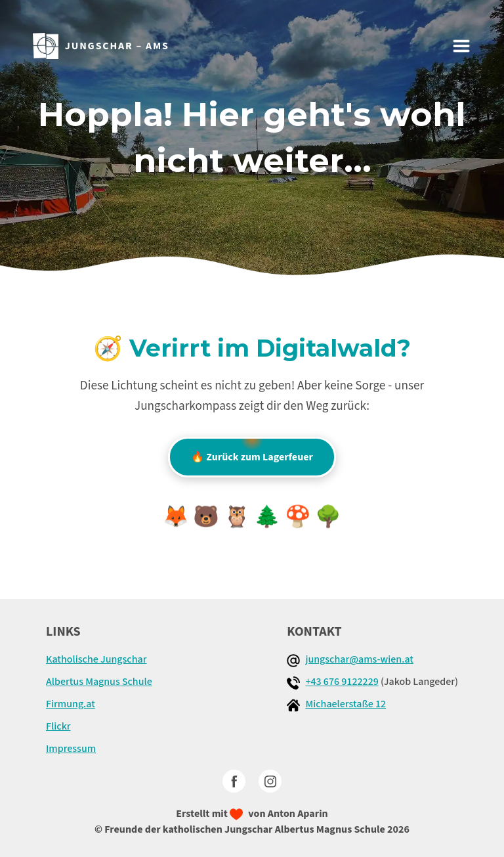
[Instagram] (270, 781)
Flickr (58, 726)
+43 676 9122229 (342, 682)
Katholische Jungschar (96, 659)
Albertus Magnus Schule (99, 682)
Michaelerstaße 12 (346, 704)
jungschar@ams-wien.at (359, 659)
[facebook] (234, 781)
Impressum (71, 749)
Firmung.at (71, 704)
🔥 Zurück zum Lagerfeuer (252, 450)
